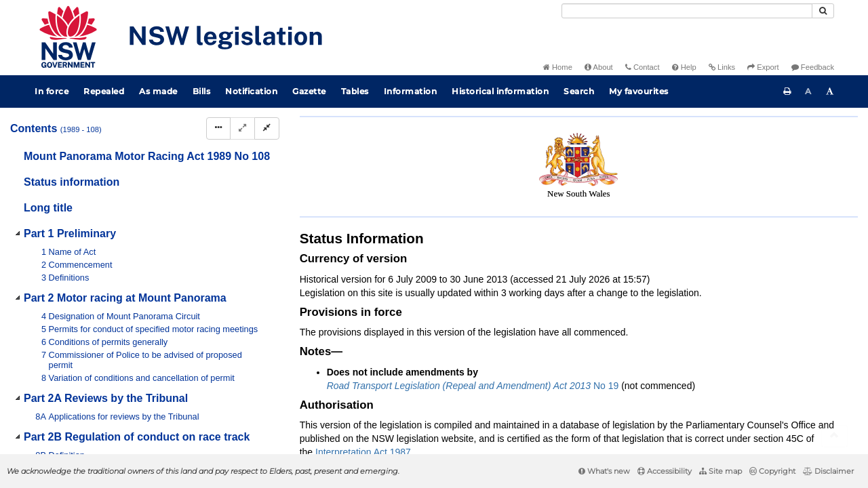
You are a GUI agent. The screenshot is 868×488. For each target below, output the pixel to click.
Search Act (781, 132)
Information (411, 91)
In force (52, 91)
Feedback (813, 67)
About (599, 67)
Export (763, 67)
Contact (643, 67)
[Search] (687, 11)
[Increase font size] (830, 91)
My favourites (639, 91)
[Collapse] (267, 128)
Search (579, 91)
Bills (202, 91)
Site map (721, 471)
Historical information (500, 91)
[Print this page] (787, 91)
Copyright (772, 471)
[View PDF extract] (741, 155)
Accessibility (665, 471)
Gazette (309, 91)
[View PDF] (716, 155)
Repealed (104, 91)
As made (158, 91)
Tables (355, 91)
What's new (604, 471)
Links (722, 67)
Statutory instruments (482, 132)
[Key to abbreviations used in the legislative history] (691, 155)
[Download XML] (766, 155)
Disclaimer (828, 471)
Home (558, 67)
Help (684, 67)
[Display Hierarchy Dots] (218, 128)
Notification (251, 91)
